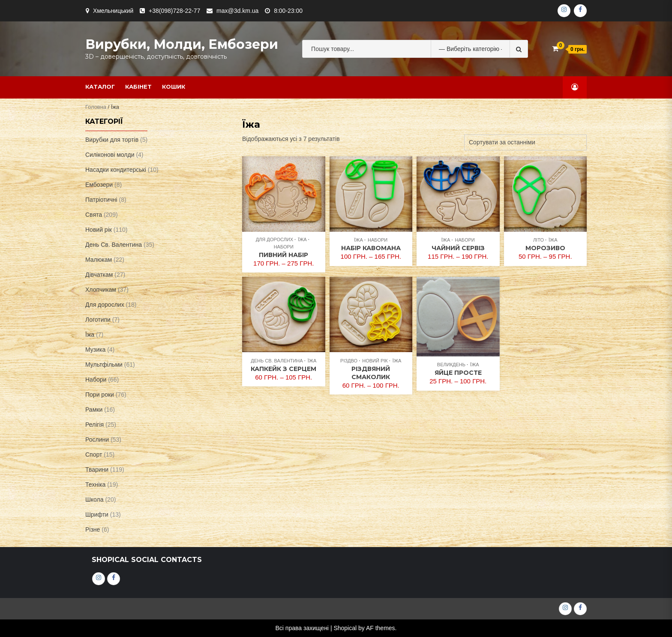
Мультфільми (104, 365)
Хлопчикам (101, 290)
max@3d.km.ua (237, 11)
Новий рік (375, 361)
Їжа (302, 239)
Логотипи (98, 320)
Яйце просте (458, 373)
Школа (94, 499)
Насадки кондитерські (116, 170)
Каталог (100, 87)
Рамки (94, 410)
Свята (94, 215)
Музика (95, 350)
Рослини (97, 440)
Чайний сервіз (458, 248)
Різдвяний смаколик (371, 373)
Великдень (451, 365)
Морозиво (545, 248)
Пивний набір (283, 255)
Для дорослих (274, 239)
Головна (96, 107)
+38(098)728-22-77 (174, 11)
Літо (538, 240)
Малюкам (99, 260)
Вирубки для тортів (112, 140)
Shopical (345, 628)
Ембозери (99, 185)
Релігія (94, 425)
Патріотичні (101, 200)
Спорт (94, 455)
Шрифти (97, 514)
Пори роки (100, 395)
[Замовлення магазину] (525, 142)
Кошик (174, 87)
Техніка (95, 484)
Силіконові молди (110, 155)
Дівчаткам (99, 275)
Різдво (349, 361)
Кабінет (138, 87)
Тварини (97, 470)
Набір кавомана (371, 248)
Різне (93, 529)
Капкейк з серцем (283, 369)
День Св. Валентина (277, 361)
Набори (284, 247)
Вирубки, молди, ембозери (182, 44)
